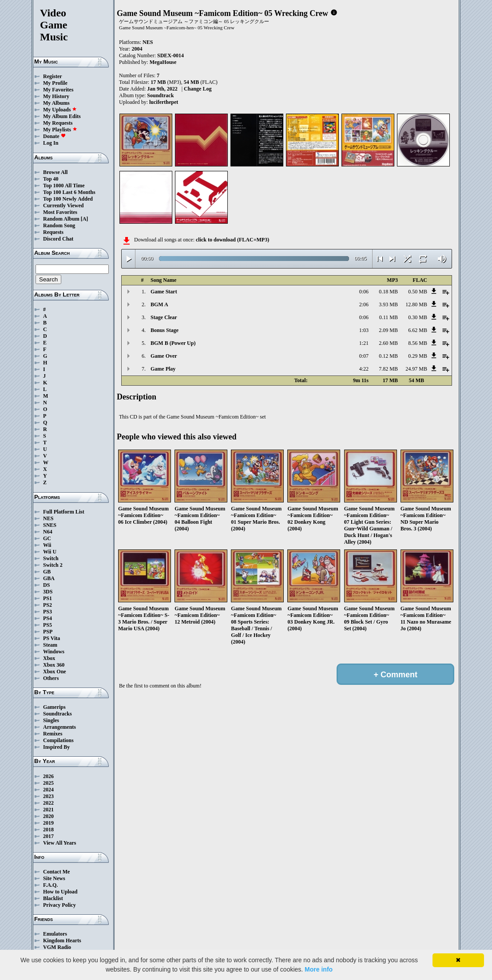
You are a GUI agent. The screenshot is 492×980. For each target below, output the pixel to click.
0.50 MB (418, 292)
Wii (47, 545)
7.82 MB (388, 369)
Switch (51, 558)
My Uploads (60, 110)
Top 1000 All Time (64, 186)
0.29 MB (418, 356)
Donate (54, 136)
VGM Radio (57, 947)
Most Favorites (60, 212)
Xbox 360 (54, 665)
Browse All (55, 172)
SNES (50, 525)
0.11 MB (389, 317)
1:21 (364, 343)
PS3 (48, 612)
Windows (54, 652)
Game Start (164, 292)
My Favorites (58, 90)
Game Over (164, 356)
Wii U (50, 552)
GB (47, 572)
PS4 (48, 618)
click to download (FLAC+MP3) (232, 240)
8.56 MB (418, 343)
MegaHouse (163, 62)
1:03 (364, 330)
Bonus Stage (165, 330)
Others (51, 678)
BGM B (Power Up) (173, 343)
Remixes (53, 734)
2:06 (364, 304)
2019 (48, 823)
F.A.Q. (50, 885)
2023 (48, 796)
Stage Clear (164, 317)
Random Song (59, 225)
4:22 (364, 369)
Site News (54, 878)
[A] (85, 219)
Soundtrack (160, 95)
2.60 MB (388, 343)
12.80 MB (416, 304)
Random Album (61, 219)
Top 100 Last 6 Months (69, 192)
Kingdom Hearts (62, 940)
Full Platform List (64, 512)
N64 (48, 532)
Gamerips (54, 707)
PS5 (48, 625)
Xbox (49, 658)
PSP (48, 632)
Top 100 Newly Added (68, 199)
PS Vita (52, 638)
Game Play (163, 369)
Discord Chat (58, 239)
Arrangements (60, 727)
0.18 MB (388, 292)
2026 (48, 776)
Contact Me (56, 872)
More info (319, 969)
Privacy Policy (60, 905)
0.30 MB (418, 317)
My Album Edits (62, 116)
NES (48, 518)
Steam (50, 645)
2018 (48, 830)
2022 (48, 803)
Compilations (58, 740)
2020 (48, 816)
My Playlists (60, 130)
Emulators (55, 934)
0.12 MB (388, 356)
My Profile (55, 83)
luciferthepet (164, 102)
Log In (51, 143)
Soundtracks (58, 714)
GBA (49, 578)
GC (47, 538)
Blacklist (53, 898)
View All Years (60, 843)
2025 (48, 783)
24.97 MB (416, 369)
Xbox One (55, 672)
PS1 (48, 598)
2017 (48, 836)
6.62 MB (418, 330)
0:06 (364, 292)
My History (56, 96)
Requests (53, 232)
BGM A (159, 304)
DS (46, 585)
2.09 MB (388, 330)
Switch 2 (53, 565)
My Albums (56, 103)
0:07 (364, 356)
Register (53, 76)
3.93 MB (388, 304)
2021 (48, 810)
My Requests (58, 123)
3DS (48, 592)
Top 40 (51, 179)
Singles (51, 720)
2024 (48, 790)
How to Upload (60, 892)
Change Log (198, 89)
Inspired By (56, 747)
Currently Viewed (63, 205)
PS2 (48, 605)
